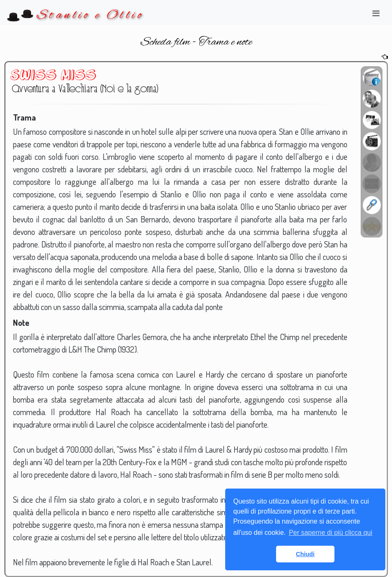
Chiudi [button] (305, 554)
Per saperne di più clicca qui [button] (331, 533)
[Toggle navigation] (376, 15)
